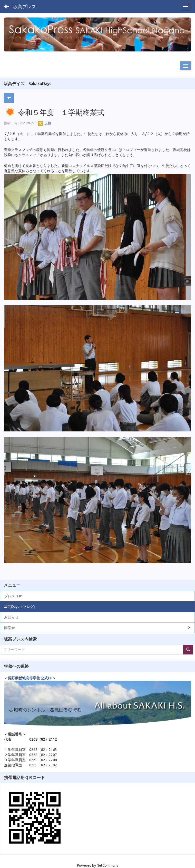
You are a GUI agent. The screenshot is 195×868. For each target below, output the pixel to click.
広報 (45, 123)
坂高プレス (25, 6)
